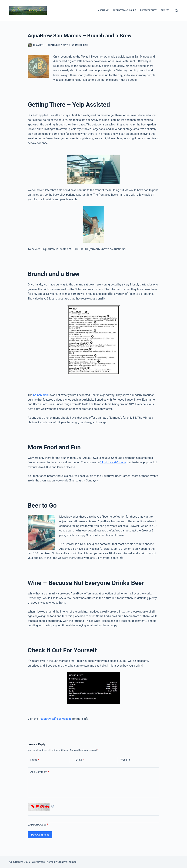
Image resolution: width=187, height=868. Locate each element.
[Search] (176, 11)
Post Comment (40, 835)
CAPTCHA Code (37, 825)
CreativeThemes (67, 862)
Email (80, 760)
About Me (103, 10)
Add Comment (40, 772)
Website (125, 760)
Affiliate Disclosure (124, 10)
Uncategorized (80, 45)
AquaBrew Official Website (55, 719)
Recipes (165, 10)
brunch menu (41, 395)
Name (35, 760)
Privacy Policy (148, 10)
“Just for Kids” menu (113, 462)
